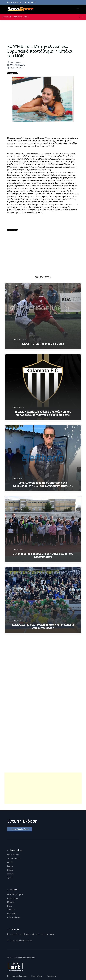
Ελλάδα (10, 862)
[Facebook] (26, 2)
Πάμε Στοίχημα (14, 917)
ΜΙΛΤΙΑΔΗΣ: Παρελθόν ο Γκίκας (15, 17)
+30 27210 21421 (15, 2)
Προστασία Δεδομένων (17, 976)
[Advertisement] (43, 788)
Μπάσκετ (11, 902)
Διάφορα (11, 910)
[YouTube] (35, 2)
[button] (78, 9)
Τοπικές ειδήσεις (14, 859)
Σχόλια (10, 877)
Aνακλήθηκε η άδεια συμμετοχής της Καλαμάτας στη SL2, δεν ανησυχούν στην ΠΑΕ (43, 484)
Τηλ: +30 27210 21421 (43, 934)
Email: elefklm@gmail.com (20, 940)
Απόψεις (11, 874)
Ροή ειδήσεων (13, 855)
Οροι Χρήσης (37, 976)
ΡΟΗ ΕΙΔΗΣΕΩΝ (43, 277)
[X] (29, 2)
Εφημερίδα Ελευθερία (20, 829)
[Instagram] (32, 2)
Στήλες (10, 870)
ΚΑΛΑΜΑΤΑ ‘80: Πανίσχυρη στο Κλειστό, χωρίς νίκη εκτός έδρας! (43, 626)
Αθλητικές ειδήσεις (15, 894)
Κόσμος (10, 866)
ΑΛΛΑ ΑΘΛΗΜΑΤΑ (17, 65)
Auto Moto (12, 913)
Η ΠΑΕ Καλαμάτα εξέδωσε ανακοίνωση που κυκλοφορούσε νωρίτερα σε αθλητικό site (43, 413)
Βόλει (9, 906)
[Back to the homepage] (20, 9)
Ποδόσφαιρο (12, 898)
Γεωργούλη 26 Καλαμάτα (19, 934)
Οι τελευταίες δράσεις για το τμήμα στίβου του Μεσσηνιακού (43, 555)
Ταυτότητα (52, 976)
